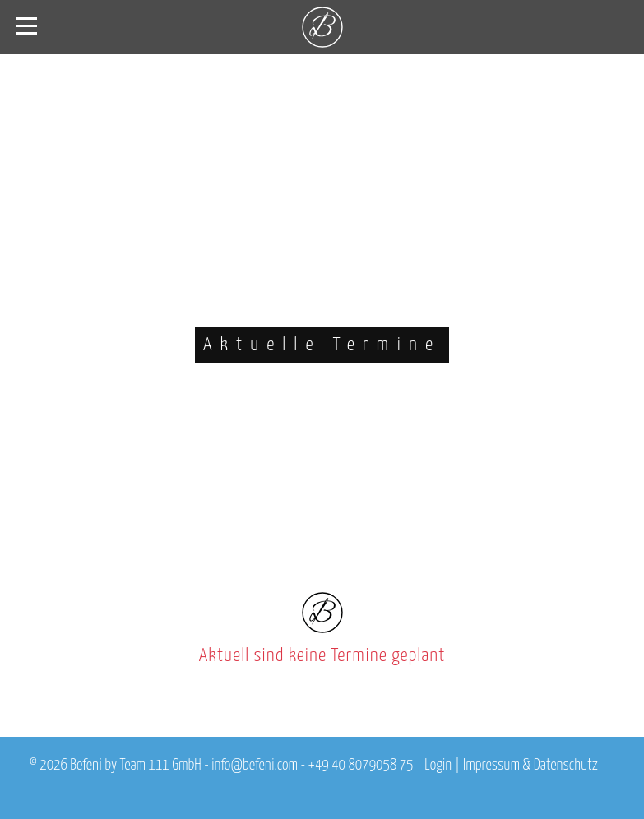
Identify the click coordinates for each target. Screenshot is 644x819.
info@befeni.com (255, 766)
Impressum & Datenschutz (530, 766)
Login (438, 766)
